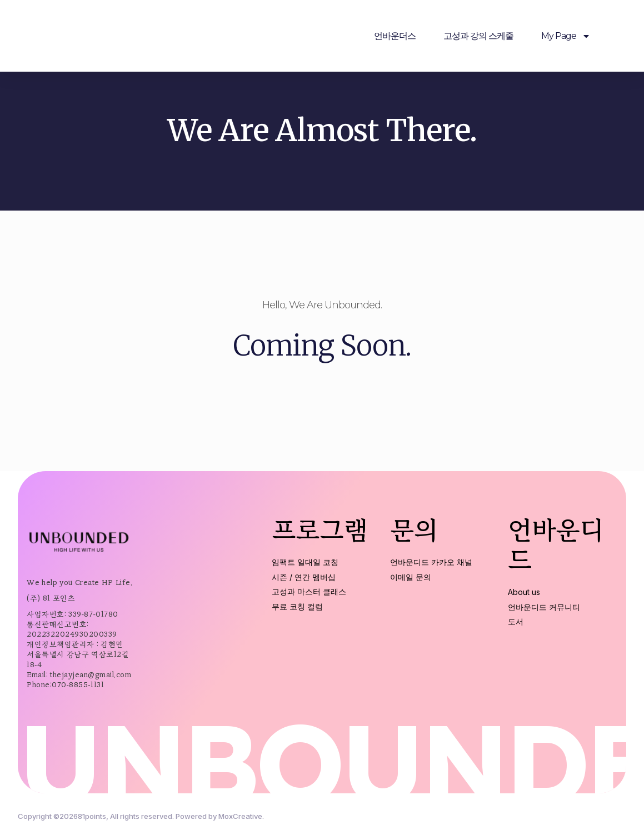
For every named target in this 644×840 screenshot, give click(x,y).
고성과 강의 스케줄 (478, 36)
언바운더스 (395, 36)
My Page (566, 36)
